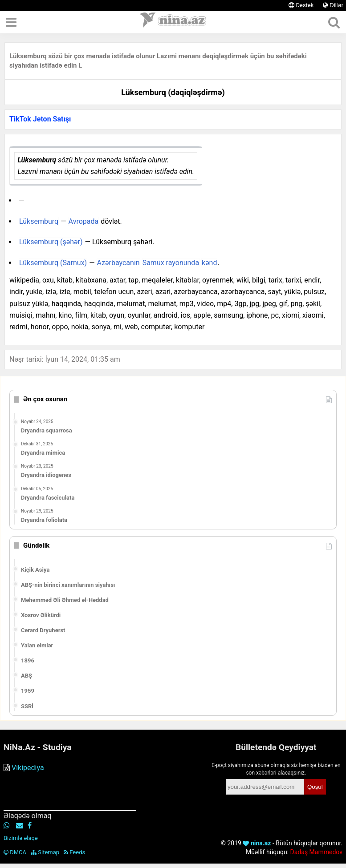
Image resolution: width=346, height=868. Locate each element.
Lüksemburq (39, 221)
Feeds (74, 852)
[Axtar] (334, 22)
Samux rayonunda (171, 263)
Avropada (84, 221)
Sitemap (45, 852)
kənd (209, 263)
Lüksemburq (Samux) (53, 263)
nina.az (257, 843)
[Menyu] (11, 22)
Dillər (333, 5)
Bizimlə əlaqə (21, 838)
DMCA (15, 852)
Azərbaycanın (118, 263)
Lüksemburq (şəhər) (51, 242)
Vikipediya (28, 768)
